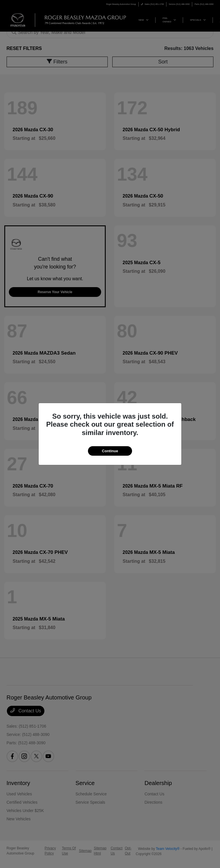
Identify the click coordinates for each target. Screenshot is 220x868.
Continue (110, 451)
